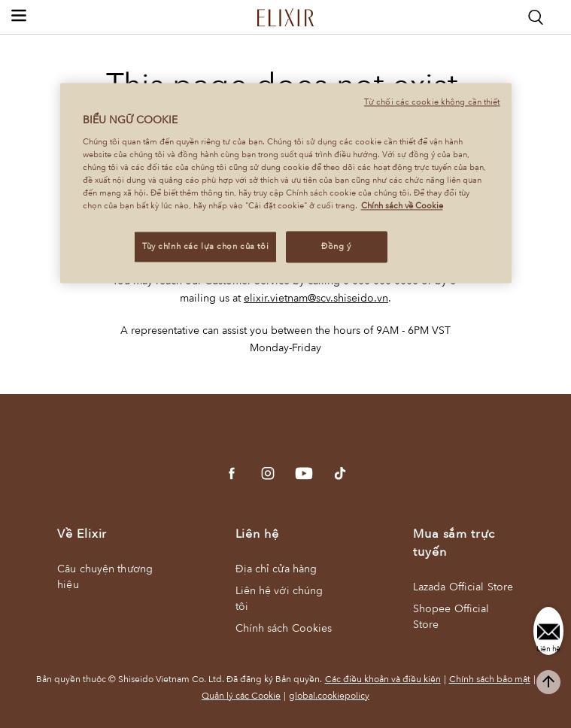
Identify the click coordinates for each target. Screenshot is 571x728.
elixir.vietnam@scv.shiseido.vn (316, 298)
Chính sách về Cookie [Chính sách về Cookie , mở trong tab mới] (402, 206)
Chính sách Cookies (284, 628)
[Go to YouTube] (304, 473)
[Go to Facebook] (232, 473)
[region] (286, 184)
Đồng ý (336, 247)
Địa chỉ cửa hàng (276, 569)
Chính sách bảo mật (490, 679)
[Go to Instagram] (268, 473)
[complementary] (548, 682)
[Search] (536, 17)
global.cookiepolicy (329, 696)
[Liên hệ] (548, 631)
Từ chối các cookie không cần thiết (432, 103)
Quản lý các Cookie (241, 696)
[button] (19, 15)
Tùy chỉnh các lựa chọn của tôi (205, 247)
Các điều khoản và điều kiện (383, 679)
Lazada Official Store (463, 587)
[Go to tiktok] (340, 473)
